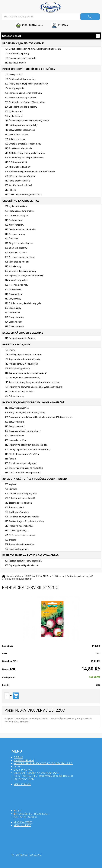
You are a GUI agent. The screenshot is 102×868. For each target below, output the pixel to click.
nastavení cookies (25, 817)
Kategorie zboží (51, 36)
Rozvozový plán (24, 779)
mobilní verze (22, 825)
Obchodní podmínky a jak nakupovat (36, 773)
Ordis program (23, 770)
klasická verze (23, 822)
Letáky (18, 767)
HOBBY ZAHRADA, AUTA (36, 576)
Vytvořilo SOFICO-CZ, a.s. (27, 855)
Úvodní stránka (14, 576)
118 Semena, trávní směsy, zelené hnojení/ (73, 576)
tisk (19, 811)
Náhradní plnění (24, 761)
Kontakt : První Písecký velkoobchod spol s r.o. (43, 763)
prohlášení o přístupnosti (33, 814)
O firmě (18, 757)
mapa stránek (22, 784)
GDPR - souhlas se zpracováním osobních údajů (43, 776)
